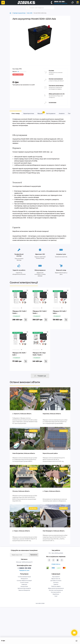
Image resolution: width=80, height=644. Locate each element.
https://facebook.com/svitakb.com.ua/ (49, 560)
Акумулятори (24, 586)
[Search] (27, 8)
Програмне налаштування (56, 85)
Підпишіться (34, 555)
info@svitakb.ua (56, 564)
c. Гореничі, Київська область (22, 414)
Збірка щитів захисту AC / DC (57, 94)
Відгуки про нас (56, 579)
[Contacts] (72, 3)
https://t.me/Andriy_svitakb (58, 560)
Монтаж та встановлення (56, 79)
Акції (56, 596)
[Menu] (3, 3)
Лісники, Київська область (21, 491)
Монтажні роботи (56, 592)
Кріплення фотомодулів (24, 588)
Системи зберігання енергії (24, 581)
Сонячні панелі (24, 582)
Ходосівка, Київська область (52, 414)
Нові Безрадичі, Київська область (54, 531)
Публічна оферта (56, 586)
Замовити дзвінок (61, 3)
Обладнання (24, 579)
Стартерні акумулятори (19, 13)
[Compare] (27, 294)
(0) (18, 72)
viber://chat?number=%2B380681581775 (62, 560)
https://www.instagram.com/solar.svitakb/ (53, 560)
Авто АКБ (30, 13)
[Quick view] (27, 290)
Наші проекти (56, 577)
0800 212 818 (59, 2)
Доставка (51, 71)
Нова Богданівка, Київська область (24, 453)
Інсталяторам (53, 102)
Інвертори (24, 584)
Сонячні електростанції (24, 283)
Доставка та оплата (56, 581)
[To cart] (26, 320)
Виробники (56, 594)
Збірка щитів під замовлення (56, 588)
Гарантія (56, 584)
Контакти (56, 582)
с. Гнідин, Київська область (51, 491)
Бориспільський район (50, 453)
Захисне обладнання (24, 590)
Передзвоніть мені (24, 570)
